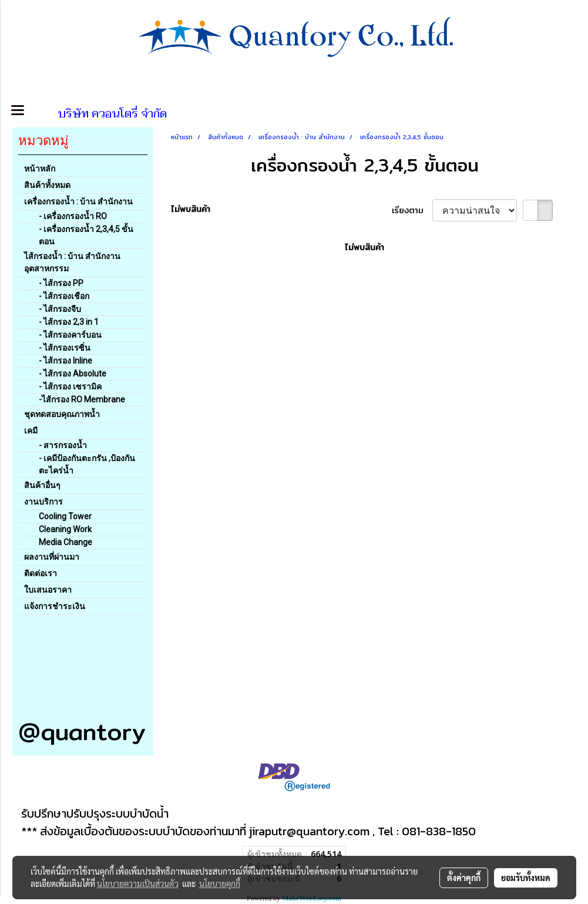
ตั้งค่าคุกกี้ (464, 878)
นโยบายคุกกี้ (220, 883)
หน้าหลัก (40, 169)
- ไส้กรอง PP (61, 283)
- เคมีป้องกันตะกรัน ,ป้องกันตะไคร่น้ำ (87, 464)
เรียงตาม (412, 211)
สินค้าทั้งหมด (47, 185)
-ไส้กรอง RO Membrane (82, 399)
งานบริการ (43, 502)
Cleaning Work (65, 529)
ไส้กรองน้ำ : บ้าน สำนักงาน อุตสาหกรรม (72, 262)
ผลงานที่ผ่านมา (52, 557)
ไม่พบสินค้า (191, 209)
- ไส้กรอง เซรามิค (70, 387)
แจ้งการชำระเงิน (55, 606)
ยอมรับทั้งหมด (526, 878)
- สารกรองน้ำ (63, 445)
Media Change (65, 542)
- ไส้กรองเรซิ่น (65, 348)
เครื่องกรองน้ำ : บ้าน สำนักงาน (78, 201)
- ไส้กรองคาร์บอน (70, 335)
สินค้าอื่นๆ (42, 485)
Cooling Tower (65, 516)
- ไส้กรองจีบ (60, 309)
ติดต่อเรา (41, 573)
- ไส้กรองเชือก (64, 296)
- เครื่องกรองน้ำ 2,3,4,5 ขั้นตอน (86, 235)
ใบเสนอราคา (48, 590)
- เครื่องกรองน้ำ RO (73, 216)
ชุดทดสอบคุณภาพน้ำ (62, 414)
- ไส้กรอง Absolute (73, 374)
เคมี (31, 431)
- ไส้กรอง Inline (65, 361)
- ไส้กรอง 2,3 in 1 (69, 322)
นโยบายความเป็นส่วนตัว (138, 883)
